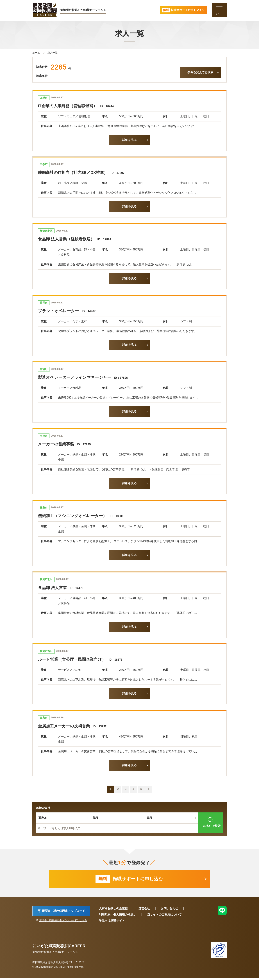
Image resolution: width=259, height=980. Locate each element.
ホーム (36, 53)
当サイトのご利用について (164, 916)
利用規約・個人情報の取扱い (118, 916)
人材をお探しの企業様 (113, 910)
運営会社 (144, 910)
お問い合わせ (169, 910)
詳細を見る (129, 140)
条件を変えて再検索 (200, 72)
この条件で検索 (210, 822)
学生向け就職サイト (112, 922)
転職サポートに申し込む (130, 880)
